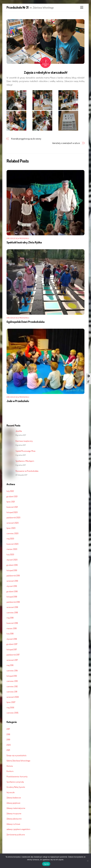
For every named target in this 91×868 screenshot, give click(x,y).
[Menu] (82, 7)
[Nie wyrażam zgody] (88, 861)
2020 (9, 745)
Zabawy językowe (13, 803)
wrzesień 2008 (13, 697)
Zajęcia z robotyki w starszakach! (46, 72)
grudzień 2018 (12, 591)
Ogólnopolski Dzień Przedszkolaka (26, 322)
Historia (10, 766)
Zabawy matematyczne (16, 808)
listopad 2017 (12, 649)
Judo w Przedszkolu (18, 401)
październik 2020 (13, 517)
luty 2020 (10, 554)
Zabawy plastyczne (14, 819)
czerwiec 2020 (12, 533)
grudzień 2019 (12, 565)
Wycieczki (11, 792)
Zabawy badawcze (14, 798)
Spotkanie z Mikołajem (25, 461)
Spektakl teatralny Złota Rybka (24, 242)
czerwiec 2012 (12, 686)
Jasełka (19, 431)
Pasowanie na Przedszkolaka (27, 471)
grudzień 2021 (12, 496)
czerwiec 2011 (12, 692)
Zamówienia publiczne (16, 834)
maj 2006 (10, 707)
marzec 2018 (12, 628)
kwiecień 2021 (12, 507)
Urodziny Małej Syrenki (16, 787)
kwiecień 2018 (12, 623)
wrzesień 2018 (12, 607)
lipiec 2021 (11, 502)
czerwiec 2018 (12, 612)
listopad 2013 (12, 676)
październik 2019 (13, 575)
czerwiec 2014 (12, 670)
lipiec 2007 (11, 702)
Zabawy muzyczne (14, 813)
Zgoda (46, 864)
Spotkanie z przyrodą (15, 782)
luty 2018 (10, 634)
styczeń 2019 (12, 586)
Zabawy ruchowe (13, 824)
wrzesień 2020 (13, 523)
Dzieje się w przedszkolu (20, 238)
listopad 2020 (12, 512)
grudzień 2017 (12, 644)
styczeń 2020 (12, 560)
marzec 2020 (12, 549)
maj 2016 (10, 665)
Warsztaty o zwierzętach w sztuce (66, 143)
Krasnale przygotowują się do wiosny (26, 139)
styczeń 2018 (12, 639)
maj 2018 (10, 618)
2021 (8, 750)
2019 (8, 238)
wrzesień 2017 (12, 660)
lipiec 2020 (11, 528)
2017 (8, 729)
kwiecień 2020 (12, 544)
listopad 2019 (12, 570)
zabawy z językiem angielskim (18, 829)
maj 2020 (10, 539)
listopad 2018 (12, 597)
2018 (8, 734)
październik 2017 (13, 655)
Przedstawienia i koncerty (17, 776)
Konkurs (10, 771)
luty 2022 (10, 491)
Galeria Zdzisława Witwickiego (18, 761)
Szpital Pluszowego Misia (25, 451)
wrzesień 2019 (12, 581)
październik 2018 (13, 602)
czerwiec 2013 (12, 681)
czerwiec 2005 (12, 713)
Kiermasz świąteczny (24, 441)
